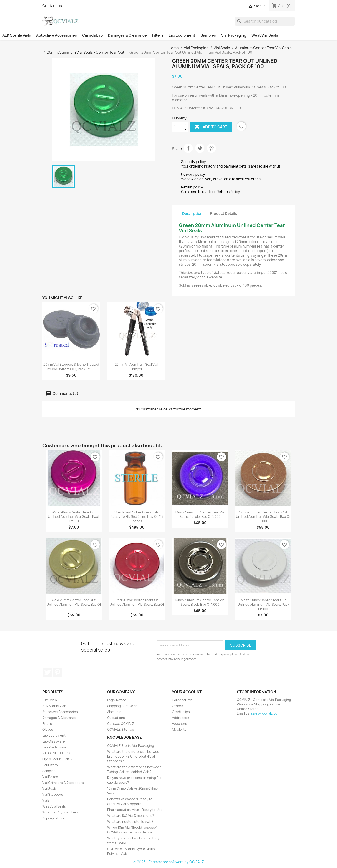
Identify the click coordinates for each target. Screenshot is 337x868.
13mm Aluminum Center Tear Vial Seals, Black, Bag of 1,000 (200, 602)
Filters (158, 35)
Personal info (182, 700)
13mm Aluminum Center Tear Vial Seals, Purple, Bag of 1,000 (200, 514)
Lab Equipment (182, 35)
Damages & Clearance (127, 35)
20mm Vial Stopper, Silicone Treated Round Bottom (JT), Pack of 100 (71, 367)
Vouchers (180, 724)
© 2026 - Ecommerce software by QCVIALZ (169, 862)
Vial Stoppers (53, 794)
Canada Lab (92, 35)
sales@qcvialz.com (266, 713)
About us (114, 712)
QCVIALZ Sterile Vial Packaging (131, 746)
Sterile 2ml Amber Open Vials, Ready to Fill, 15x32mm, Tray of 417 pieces (137, 517)
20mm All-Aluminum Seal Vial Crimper (136, 367)
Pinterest (211, 148)
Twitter (47, 672)
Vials (46, 800)
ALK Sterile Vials (17, 35)
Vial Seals (49, 789)
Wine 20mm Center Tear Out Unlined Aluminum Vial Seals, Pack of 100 (74, 517)
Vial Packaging (234, 35)
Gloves (48, 729)
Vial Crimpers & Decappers (63, 783)
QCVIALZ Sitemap (121, 729)
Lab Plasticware (54, 747)
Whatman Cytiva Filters (60, 812)
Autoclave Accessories (57, 35)
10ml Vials (50, 700)
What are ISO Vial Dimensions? (131, 816)
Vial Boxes (50, 777)
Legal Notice (117, 700)
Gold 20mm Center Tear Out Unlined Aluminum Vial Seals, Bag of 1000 (74, 604)
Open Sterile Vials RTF (59, 759)
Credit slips (181, 712)
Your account (187, 692)
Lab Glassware (54, 741)
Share (188, 148)
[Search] (265, 21)
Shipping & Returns (122, 706)
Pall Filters (50, 765)
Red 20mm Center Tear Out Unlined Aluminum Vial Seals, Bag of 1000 (137, 604)
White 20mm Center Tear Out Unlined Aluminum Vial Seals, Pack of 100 (263, 604)
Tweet (200, 148)
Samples (208, 35)
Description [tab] (192, 214)
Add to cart (211, 127)
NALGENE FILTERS (56, 753)
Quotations (116, 718)
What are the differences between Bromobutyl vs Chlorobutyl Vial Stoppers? (134, 756)
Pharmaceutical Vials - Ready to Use (135, 810)
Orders (178, 706)
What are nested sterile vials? (130, 822)
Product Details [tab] (223, 214)
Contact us (52, 6)
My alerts (179, 729)
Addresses (181, 718)
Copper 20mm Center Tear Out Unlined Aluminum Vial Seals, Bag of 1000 (263, 517)
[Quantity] (177, 127)
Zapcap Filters (53, 818)
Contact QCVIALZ (121, 724)
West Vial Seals (265, 35)
